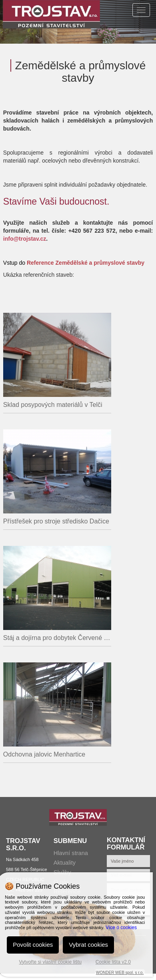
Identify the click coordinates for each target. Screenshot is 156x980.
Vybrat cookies (88, 945)
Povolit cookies (33, 945)
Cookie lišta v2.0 (113, 962)
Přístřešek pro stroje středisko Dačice (56, 521)
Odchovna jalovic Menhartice (44, 754)
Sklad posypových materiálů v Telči (53, 405)
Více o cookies (121, 928)
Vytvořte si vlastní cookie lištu (50, 962)
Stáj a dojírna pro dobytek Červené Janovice (57, 638)
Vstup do (74, 263)
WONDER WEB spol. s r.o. (120, 973)
